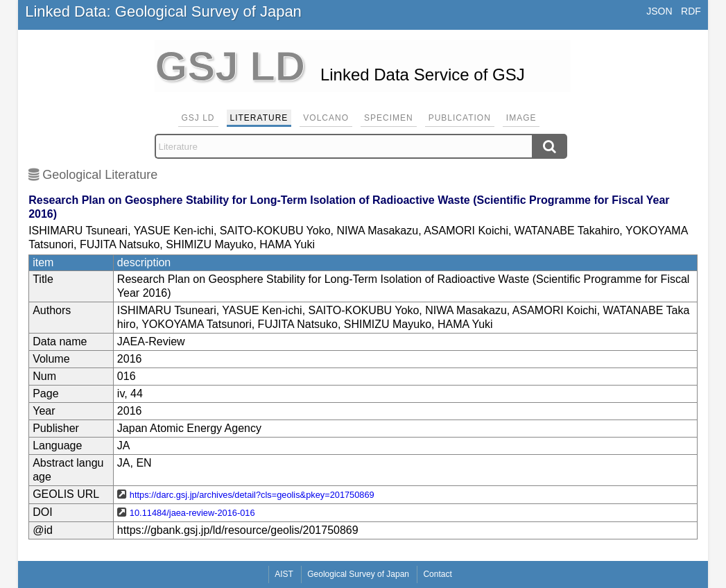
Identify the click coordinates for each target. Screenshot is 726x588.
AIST (284, 574)
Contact (437, 574)
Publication (460, 118)
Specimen (389, 118)
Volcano (326, 118)
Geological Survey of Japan (358, 574)
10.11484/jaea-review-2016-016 (192, 513)
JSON (659, 11)
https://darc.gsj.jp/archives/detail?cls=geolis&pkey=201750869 (252, 495)
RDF (691, 11)
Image (521, 118)
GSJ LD (198, 118)
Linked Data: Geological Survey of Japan (163, 11)
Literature (259, 118)
